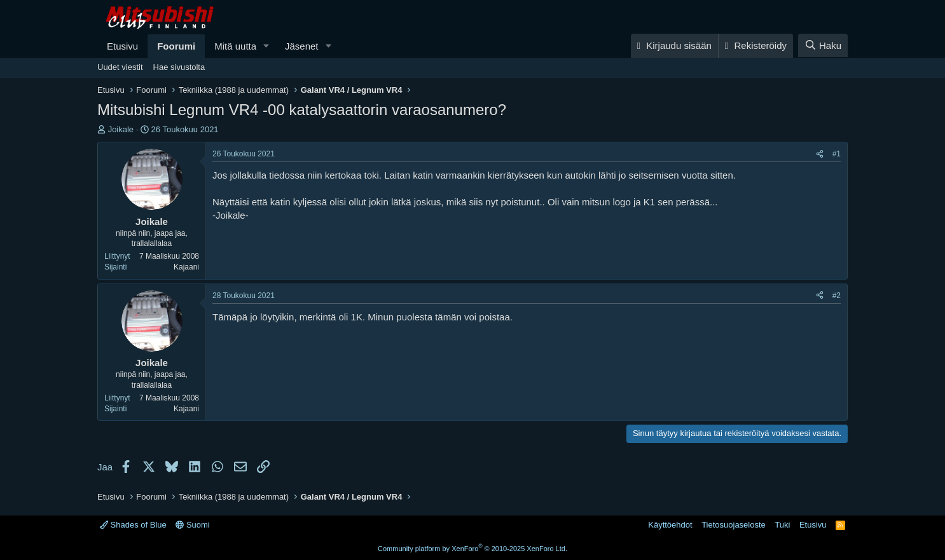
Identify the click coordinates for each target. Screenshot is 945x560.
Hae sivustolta (179, 67)
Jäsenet (302, 46)
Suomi (192, 525)
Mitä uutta (235, 46)
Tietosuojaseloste (734, 525)
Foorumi (176, 46)
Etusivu (122, 46)
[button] (266, 46)
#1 (837, 154)
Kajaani (186, 267)
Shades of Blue (133, 525)
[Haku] (823, 45)
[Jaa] (820, 154)
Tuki (782, 525)
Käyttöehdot (670, 525)
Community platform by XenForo (472, 549)
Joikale (121, 129)
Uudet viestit (120, 67)
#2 (837, 296)
